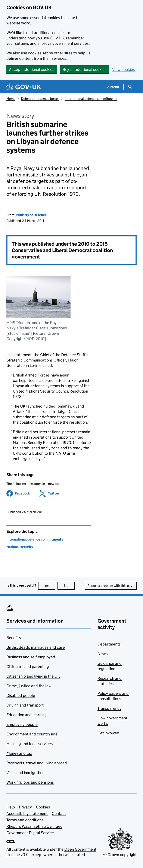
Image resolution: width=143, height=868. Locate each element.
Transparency (109, 708)
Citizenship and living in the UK (33, 676)
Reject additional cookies (85, 69)
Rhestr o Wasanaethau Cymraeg (34, 826)
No (69, 586)
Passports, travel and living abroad (37, 763)
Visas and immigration (25, 773)
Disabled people (21, 695)
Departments (109, 644)
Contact (59, 813)
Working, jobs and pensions (30, 782)
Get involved (108, 733)
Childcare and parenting (28, 667)
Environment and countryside (32, 734)
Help (11, 807)
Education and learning (27, 715)
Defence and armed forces (40, 99)
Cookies (43, 807)
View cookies (124, 69)
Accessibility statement (27, 813)
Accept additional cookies (32, 69)
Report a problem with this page (111, 586)
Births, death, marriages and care (36, 647)
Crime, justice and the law (29, 686)
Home (11, 99)
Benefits (14, 638)
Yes (50, 586)
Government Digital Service (30, 833)
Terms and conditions (25, 820)
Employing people (22, 724)
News (103, 654)
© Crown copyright (120, 855)
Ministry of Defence (32, 215)
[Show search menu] (130, 87)
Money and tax (19, 753)
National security (20, 547)
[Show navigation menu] (112, 87)
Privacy (25, 807)
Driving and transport (25, 705)
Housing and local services (30, 744)
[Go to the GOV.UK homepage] (24, 87)
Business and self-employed (31, 657)
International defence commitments (91, 99)
